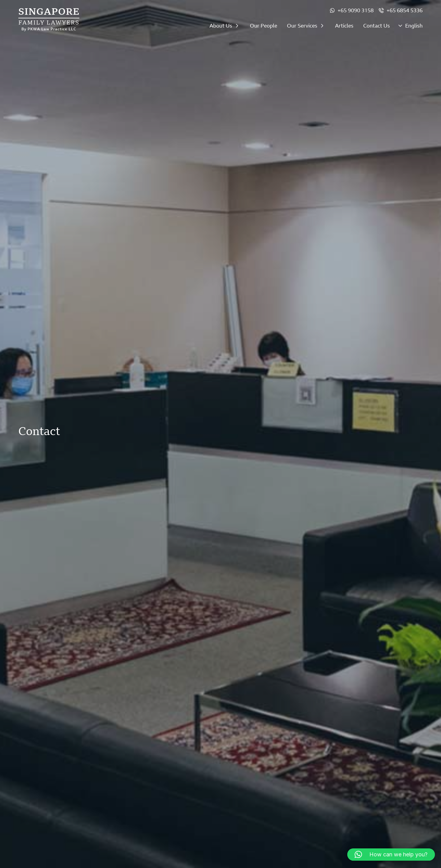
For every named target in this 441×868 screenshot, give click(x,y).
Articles (344, 26)
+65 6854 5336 (405, 11)
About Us (221, 26)
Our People (264, 26)
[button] (391, 855)
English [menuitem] (414, 26)
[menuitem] (410, 27)
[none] (410, 27)
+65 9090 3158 (356, 11)
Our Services (302, 26)
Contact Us (377, 26)
